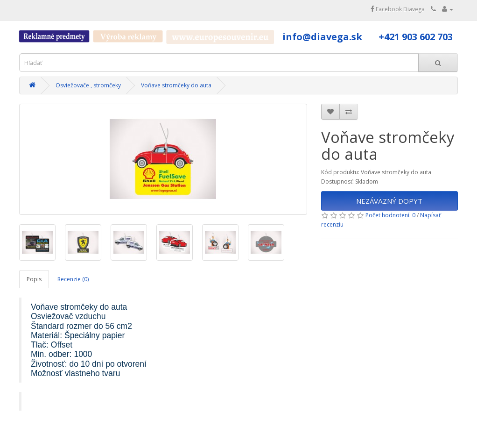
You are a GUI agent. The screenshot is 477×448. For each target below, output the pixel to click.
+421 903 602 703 (416, 37)
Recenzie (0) (73, 279)
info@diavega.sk (322, 37)
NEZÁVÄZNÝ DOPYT (389, 201)
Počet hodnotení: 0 (390, 215)
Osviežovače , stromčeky (88, 85)
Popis (34, 279)
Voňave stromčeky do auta (176, 85)
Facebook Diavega (398, 9)
